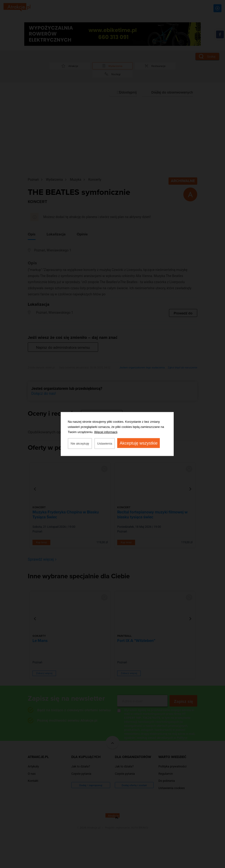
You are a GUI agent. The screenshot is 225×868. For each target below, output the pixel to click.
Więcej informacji (106, 432)
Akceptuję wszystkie (139, 443)
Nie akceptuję (80, 444)
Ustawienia (105, 444)
